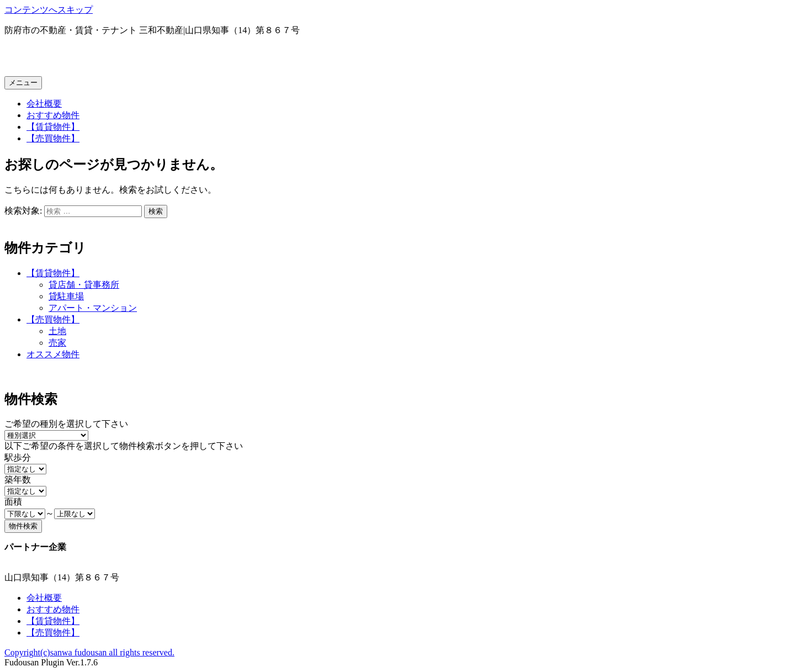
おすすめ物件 (53, 115)
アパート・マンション (93, 308)
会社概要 (44, 104)
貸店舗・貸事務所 (84, 285)
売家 (57, 343)
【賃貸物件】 (53, 127)
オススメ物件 (53, 354)
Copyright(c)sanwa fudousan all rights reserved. (89, 652)
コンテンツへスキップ (49, 10)
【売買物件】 (53, 138)
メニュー (23, 83)
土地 (57, 331)
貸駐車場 (66, 296)
